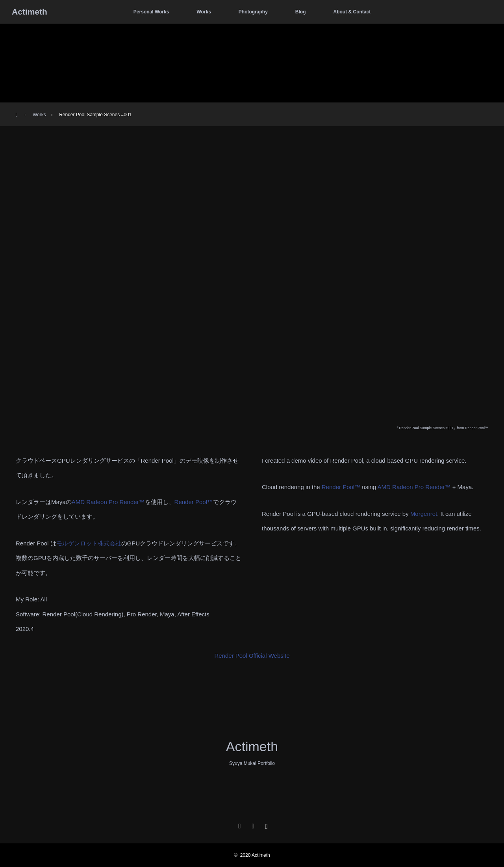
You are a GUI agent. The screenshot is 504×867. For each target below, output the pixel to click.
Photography (253, 12)
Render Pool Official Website (252, 656)
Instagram (265, 825)
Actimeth (30, 12)
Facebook (252, 825)
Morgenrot (424, 514)
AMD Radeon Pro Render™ (108, 502)
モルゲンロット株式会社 (89, 543)
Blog (301, 12)
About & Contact (352, 12)
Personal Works (151, 12)
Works (204, 12)
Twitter (239, 825)
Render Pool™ (194, 502)
